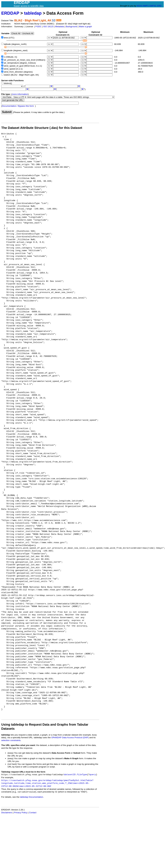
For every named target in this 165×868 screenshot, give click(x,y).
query (93, 775)
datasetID (70, 775)
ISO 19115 (48, 27)
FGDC (39, 27)
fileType (82, 775)
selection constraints (11, 740)
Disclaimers (7, 813)
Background (71, 27)
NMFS (146, 6)
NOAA (139, 6)
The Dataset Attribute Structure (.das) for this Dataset (42, 128)
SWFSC (153, 6)
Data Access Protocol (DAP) (75, 737)
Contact (33, 813)
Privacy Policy (21, 813)
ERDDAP (10, 13)
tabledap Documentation (31, 797)
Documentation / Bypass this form (18, 106)
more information (20, 94)
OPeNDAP (56, 737)
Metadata (60, 27)
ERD (159, 6)
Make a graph (85, 27)
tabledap (33, 13)
